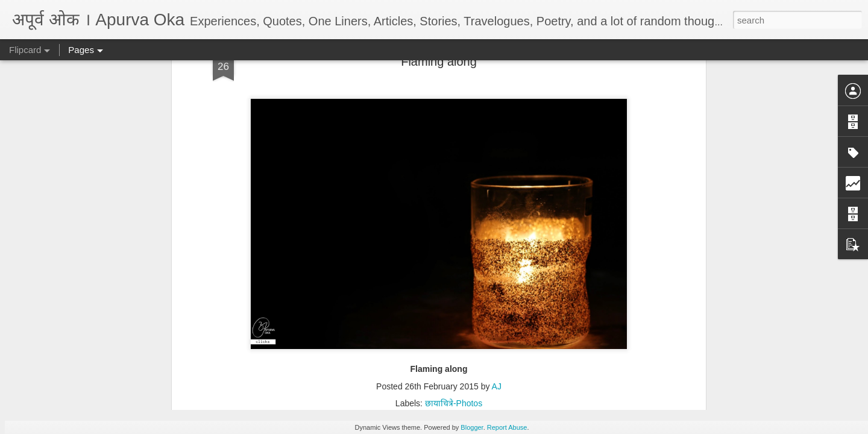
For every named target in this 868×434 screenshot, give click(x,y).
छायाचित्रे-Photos (454, 92)
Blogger (472, 427)
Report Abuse (507, 427)
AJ (497, 75)
